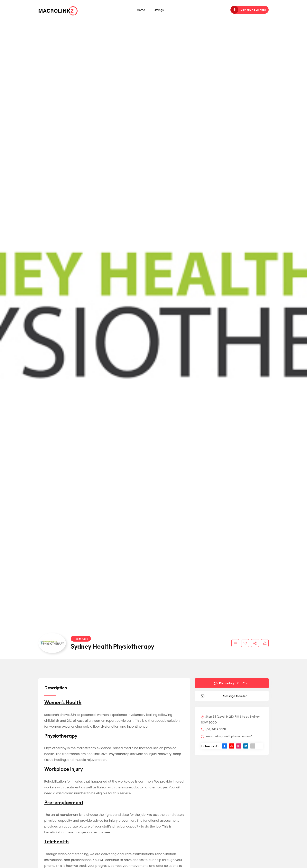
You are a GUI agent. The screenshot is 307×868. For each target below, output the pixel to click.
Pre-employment (64, 802)
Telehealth (56, 842)
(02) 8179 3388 (213, 729)
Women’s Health (63, 702)
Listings (159, 10)
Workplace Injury (64, 769)
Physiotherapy (61, 736)
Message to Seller (235, 696)
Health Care (81, 639)
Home (141, 10)
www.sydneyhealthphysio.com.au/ (226, 736)
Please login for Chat (232, 683)
